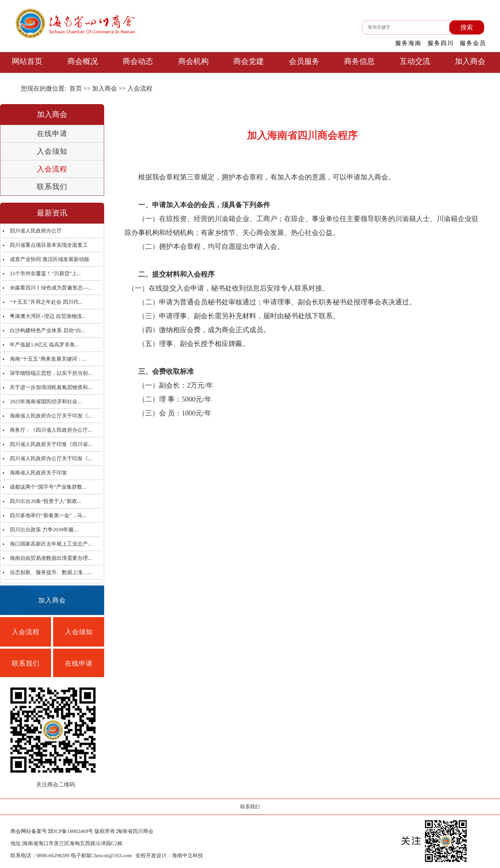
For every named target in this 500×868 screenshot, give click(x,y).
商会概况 (83, 61)
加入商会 (470, 61)
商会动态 (138, 61)
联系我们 (52, 187)
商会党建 (249, 61)
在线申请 (52, 134)
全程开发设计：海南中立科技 (169, 856)
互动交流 (415, 61)
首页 (76, 89)
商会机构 (193, 61)
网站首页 (27, 61)
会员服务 (304, 61)
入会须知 (52, 151)
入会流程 (52, 169)
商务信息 (359, 61)
